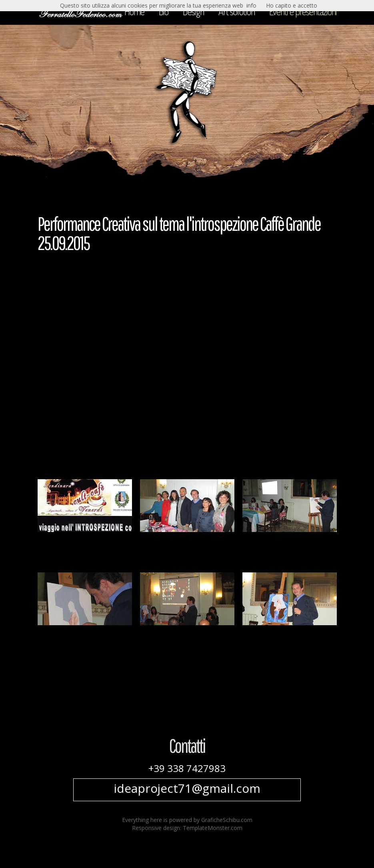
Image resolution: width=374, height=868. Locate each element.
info (251, 5)
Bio (164, 11)
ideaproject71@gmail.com (187, 788)
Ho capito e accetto (292, 5)
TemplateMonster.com (213, 828)
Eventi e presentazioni (303, 11)
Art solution (237, 11)
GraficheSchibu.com (227, 820)
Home (134, 11)
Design (193, 11)
